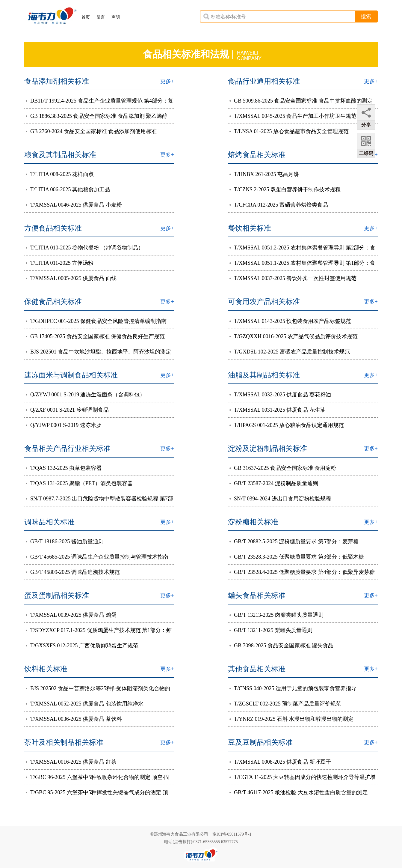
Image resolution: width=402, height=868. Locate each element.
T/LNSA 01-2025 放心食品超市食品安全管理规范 (289, 131)
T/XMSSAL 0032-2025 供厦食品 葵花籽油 (280, 395)
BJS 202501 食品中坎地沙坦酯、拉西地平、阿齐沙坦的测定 (98, 352)
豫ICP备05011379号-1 (232, 834)
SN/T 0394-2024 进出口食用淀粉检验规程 (280, 499)
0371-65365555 (207, 842)
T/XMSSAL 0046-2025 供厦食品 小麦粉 (74, 205)
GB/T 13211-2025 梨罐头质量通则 (271, 630)
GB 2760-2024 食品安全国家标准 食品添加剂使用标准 (91, 131)
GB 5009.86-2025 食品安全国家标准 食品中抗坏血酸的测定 (301, 101)
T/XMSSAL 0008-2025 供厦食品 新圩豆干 (280, 762)
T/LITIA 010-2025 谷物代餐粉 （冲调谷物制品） (85, 248)
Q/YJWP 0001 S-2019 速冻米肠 (64, 425)
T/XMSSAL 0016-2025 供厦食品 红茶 (71, 762)
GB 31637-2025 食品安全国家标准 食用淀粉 (283, 468)
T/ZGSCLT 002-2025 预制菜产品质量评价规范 (285, 704)
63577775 (229, 842)
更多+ (167, 81)
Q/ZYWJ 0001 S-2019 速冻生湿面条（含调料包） (86, 395)
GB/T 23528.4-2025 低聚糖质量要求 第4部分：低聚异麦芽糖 (302, 572)
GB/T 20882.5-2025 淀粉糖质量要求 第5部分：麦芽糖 (294, 541)
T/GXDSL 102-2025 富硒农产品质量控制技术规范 (290, 352)
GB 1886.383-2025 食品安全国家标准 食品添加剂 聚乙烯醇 (97, 116)
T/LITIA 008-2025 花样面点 (60, 174)
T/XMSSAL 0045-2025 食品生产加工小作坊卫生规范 (293, 116)
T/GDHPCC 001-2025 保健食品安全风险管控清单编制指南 (96, 321)
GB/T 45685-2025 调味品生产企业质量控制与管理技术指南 (97, 557)
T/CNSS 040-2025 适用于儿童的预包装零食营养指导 (293, 688)
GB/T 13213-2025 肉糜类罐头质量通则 (276, 615)
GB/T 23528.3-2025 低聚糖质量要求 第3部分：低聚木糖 (297, 557)
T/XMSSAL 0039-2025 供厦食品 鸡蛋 (71, 615)
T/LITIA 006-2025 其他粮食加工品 (68, 189)
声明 (116, 17)
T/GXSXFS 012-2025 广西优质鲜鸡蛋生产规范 (82, 646)
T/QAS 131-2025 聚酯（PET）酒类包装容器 (79, 483)
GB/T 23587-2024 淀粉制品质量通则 (274, 483)
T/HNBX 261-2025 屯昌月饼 (264, 174)
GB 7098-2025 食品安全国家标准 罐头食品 (282, 646)
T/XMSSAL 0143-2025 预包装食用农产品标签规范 (290, 321)
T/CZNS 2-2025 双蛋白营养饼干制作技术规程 (285, 189)
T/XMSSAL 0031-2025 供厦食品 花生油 (278, 410)
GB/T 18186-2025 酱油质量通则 (65, 541)
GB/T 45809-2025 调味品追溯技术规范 (73, 572)
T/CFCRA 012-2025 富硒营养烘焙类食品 (279, 205)
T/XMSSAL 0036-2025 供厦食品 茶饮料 (74, 719)
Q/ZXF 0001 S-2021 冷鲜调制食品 (67, 410)
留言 (101, 17)
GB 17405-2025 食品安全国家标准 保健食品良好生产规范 (95, 336)
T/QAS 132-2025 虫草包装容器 (64, 468)
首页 (86, 17)
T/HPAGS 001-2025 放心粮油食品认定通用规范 (287, 425)
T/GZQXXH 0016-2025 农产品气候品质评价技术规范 (294, 336)
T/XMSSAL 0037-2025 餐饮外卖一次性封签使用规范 (293, 278)
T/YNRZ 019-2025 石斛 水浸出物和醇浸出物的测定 (292, 719)
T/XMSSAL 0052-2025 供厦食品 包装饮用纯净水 (85, 704)
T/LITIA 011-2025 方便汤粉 (60, 263)
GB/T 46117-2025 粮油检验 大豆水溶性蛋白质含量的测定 (299, 792)
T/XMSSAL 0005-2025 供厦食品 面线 (71, 278)
